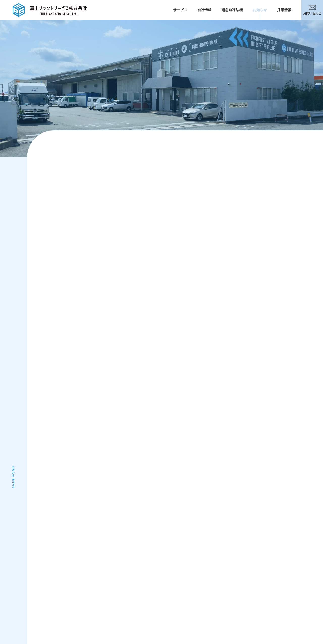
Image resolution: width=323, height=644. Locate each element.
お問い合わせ (312, 10)
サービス (180, 10)
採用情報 (284, 10)
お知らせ (260, 10)
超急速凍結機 (232, 10)
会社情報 (204, 10)
